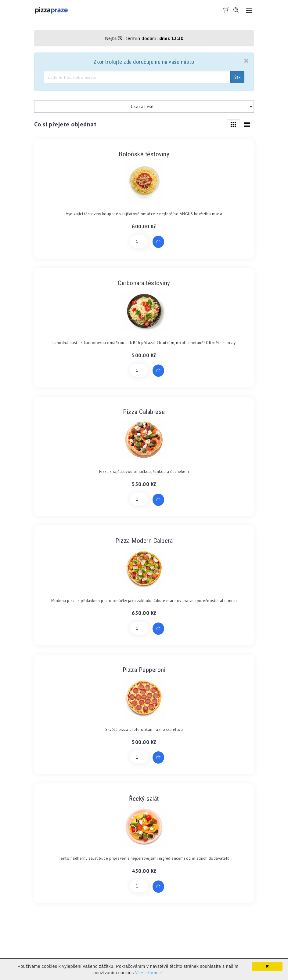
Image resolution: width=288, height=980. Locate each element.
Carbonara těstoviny (144, 283)
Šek (237, 77)
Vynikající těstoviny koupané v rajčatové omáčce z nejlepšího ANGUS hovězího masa (144, 214)
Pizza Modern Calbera (144, 541)
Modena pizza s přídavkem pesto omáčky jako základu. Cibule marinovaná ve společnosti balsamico (144, 601)
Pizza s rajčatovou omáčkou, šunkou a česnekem (144, 472)
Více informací (149, 973)
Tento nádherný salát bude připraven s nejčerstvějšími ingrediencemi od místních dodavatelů (144, 858)
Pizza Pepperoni (144, 670)
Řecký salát (144, 799)
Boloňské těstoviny (144, 154)
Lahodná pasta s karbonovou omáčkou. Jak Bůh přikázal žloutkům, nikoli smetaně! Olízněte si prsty (144, 343)
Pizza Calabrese (144, 412)
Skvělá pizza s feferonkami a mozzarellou (144, 730)
